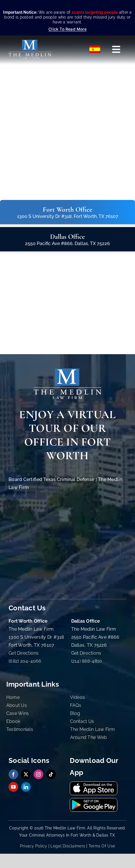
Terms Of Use (102, 846)
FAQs (76, 705)
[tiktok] (51, 774)
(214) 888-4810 (87, 661)
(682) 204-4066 (25, 661)
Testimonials (20, 729)
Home (13, 697)
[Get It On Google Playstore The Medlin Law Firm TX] (94, 801)
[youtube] (13, 787)
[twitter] (26, 774)
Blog (75, 713)
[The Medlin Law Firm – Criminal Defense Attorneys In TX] (30, 42)
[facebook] (13, 774)
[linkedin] (26, 787)
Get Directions (24, 653)
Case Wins (18, 713)
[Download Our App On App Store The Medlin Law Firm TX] (94, 784)
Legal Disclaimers (68, 846)
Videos (78, 697)
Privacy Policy (34, 846)
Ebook (13, 721)
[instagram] (38, 774)
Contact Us (82, 721)
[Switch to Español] (95, 49)
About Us (17, 705)
